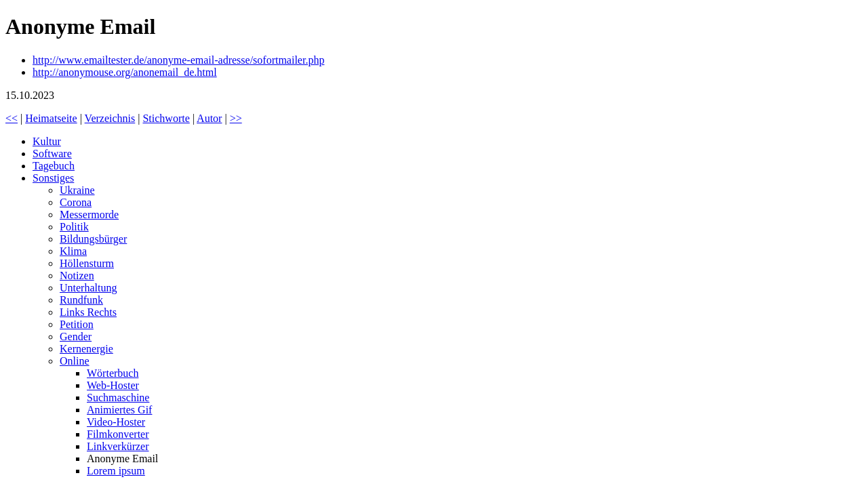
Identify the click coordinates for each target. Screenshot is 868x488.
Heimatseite (51, 118)
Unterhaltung (88, 288)
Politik (74, 227)
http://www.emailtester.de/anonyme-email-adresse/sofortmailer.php (178, 60)
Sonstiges (53, 178)
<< (12, 118)
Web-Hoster (113, 385)
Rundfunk (81, 300)
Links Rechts (88, 312)
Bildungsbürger (93, 239)
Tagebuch (54, 166)
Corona (76, 202)
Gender (76, 337)
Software (52, 154)
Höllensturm (87, 263)
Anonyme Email (122, 459)
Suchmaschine (118, 398)
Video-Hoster (116, 422)
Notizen (77, 276)
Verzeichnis (110, 118)
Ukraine (77, 190)
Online (75, 361)
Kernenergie (86, 349)
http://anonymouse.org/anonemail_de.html (125, 72)
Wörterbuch (113, 373)
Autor (209, 118)
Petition (77, 324)
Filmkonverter (118, 434)
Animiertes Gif (119, 410)
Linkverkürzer (118, 446)
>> (236, 118)
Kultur (47, 141)
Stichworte (166, 118)
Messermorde (89, 215)
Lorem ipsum (116, 471)
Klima (73, 251)
